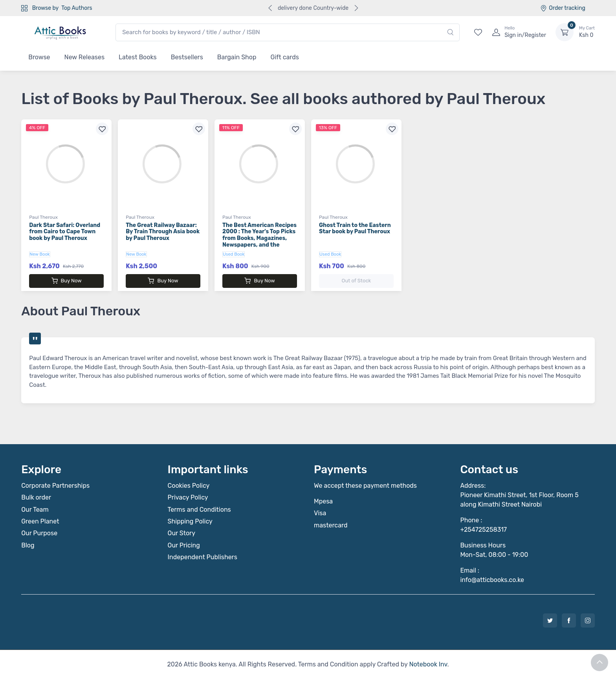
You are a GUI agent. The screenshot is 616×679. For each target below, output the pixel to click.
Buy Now (67, 281)
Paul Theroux (43, 217)
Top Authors (77, 8)
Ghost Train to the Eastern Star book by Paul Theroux (355, 229)
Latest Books (138, 57)
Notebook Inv (428, 664)
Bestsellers (187, 57)
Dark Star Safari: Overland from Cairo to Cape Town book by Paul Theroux (65, 232)
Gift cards (285, 57)
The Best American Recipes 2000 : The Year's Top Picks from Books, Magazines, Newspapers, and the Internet (259, 238)
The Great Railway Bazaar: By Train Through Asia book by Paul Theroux (163, 232)
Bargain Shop (237, 57)
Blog (28, 545)
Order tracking (563, 8)
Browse (39, 57)
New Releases (85, 57)
